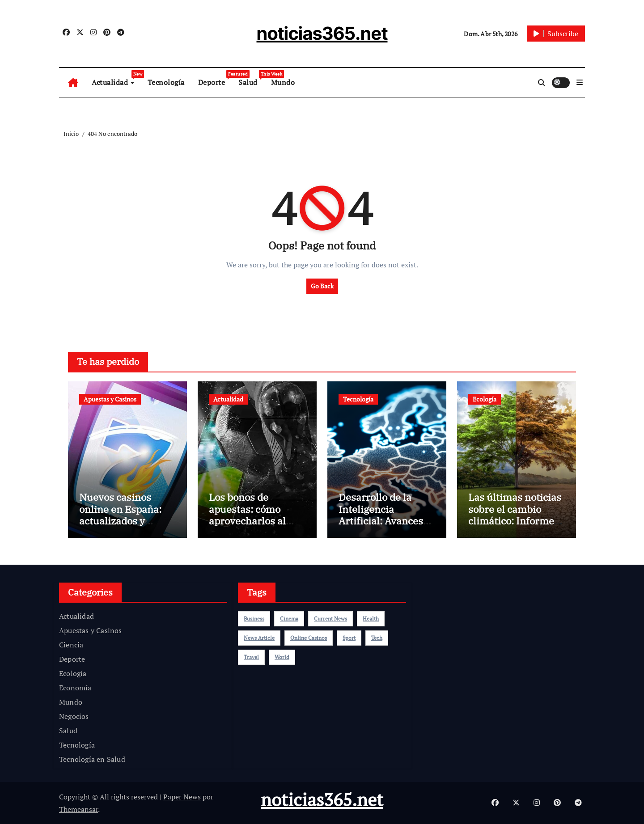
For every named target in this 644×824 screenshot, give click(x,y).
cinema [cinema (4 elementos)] (289, 619)
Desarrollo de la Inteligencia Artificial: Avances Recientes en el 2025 (386, 515)
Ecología (485, 399)
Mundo (283, 82)
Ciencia (71, 645)
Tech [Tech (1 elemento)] (377, 638)
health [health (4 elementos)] (371, 619)
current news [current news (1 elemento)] (330, 619)
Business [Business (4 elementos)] (254, 619)
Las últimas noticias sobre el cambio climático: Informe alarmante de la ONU (517, 515)
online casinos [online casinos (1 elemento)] (309, 638)
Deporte (215, 79)
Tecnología (166, 82)
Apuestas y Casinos (110, 399)
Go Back (322, 286)
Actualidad (116, 79)
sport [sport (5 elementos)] (349, 638)
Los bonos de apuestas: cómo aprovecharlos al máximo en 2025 (248, 515)
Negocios (74, 716)
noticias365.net (322, 33)
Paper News (182, 797)
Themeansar (78, 809)
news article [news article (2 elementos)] (259, 638)
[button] (580, 82)
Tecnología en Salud (92, 759)
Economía (75, 688)
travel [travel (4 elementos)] (251, 657)
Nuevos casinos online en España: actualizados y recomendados (120, 515)
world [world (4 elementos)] (282, 657)
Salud (251, 79)
